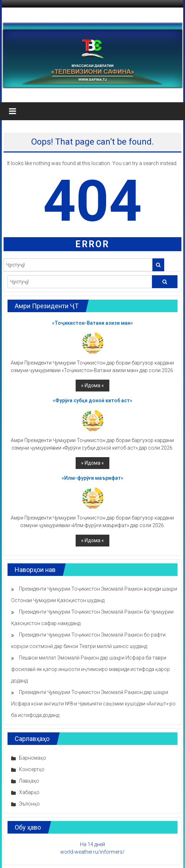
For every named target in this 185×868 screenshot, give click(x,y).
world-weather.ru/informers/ (92, 852)
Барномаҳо (33, 758)
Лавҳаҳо (29, 781)
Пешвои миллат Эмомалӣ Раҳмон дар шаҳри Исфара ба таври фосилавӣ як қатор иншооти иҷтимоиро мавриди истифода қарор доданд (91, 669)
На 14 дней (92, 844)
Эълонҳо (29, 804)
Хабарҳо (29, 792)
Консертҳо (32, 769)
